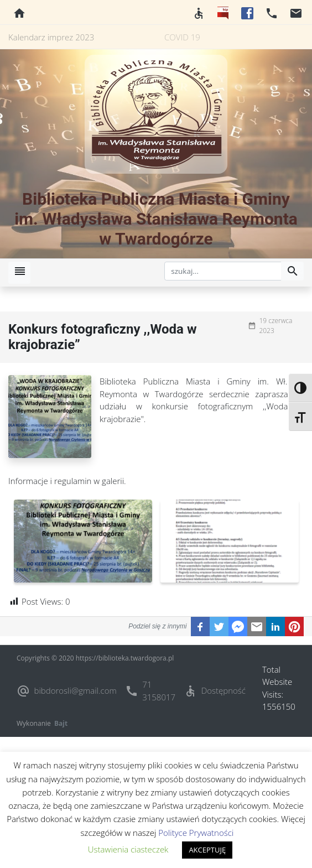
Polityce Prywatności (196, 833)
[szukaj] (223, 271)
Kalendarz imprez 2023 (51, 37)
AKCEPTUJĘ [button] (207, 850)
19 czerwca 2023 (275, 326)
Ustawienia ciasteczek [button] (128, 849)
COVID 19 (182, 37)
